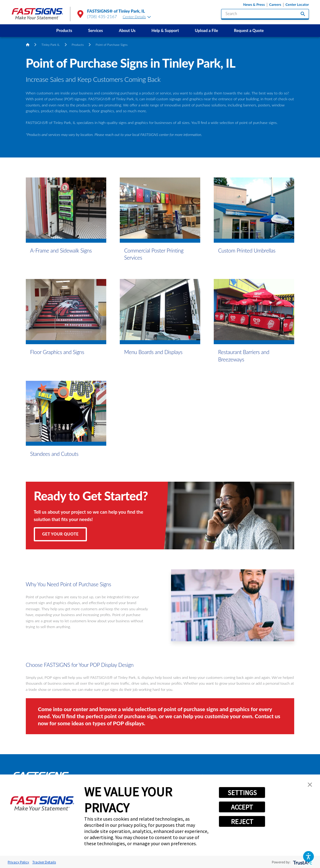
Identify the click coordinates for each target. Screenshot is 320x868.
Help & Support (165, 30)
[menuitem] (64, 30)
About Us (127, 30)
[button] (309, 857)
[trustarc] (302, 862)
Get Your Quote (60, 534)
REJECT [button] (242, 822)
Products (64, 30)
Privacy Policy (18, 862)
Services (96, 30)
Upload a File (207, 30)
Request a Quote (249, 30)
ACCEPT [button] (242, 807)
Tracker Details (44, 862)
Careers (275, 5)
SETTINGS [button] (242, 793)
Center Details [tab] (137, 17)
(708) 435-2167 (102, 16)
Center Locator (297, 5)
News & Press (254, 5)
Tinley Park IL (51, 45)
